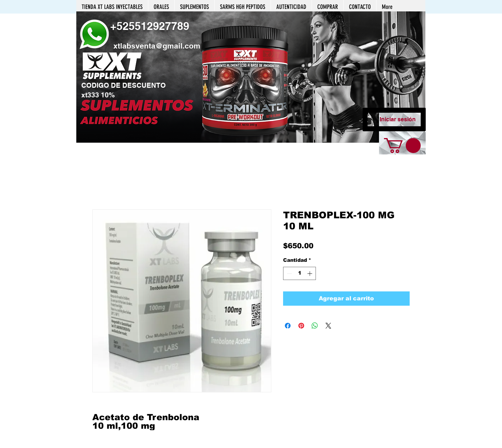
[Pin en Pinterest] (301, 326)
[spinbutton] (299, 273)
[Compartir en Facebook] (288, 326)
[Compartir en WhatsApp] (315, 326)
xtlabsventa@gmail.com (157, 46)
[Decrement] (289, 273)
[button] (251, 77)
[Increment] (310, 273)
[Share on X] (328, 326)
